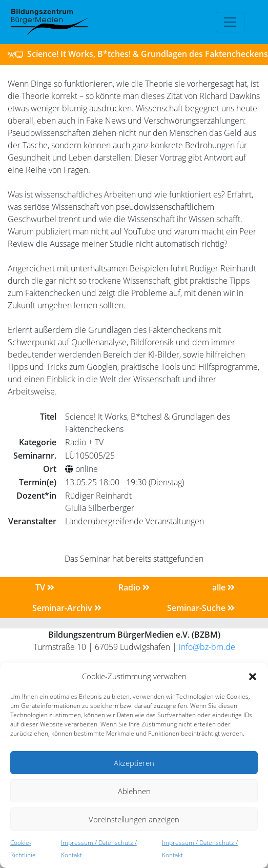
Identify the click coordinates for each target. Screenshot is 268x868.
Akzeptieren (134, 763)
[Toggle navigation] (230, 22)
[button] (253, 676)
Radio (134, 587)
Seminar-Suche (201, 608)
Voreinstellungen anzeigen (134, 819)
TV (45, 587)
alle (223, 587)
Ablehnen (134, 791)
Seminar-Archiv (67, 608)
